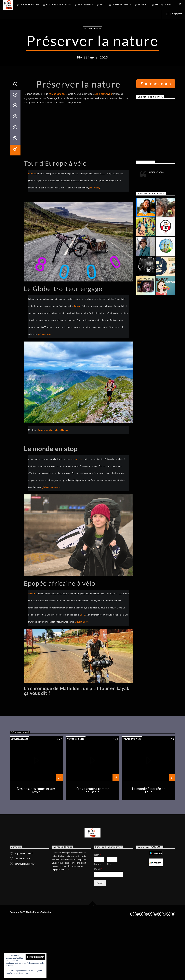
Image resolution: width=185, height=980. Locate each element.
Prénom (97, 921)
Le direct (174, 14)
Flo (111, 151)
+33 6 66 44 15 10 (23, 916)
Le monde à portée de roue (149, 847)
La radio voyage (29, 5)
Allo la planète (101, 151)
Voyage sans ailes (92, 57)
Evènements (85, 5)
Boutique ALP (163, 5)
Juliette (79, 516)
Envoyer (100, 940)
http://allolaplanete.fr (24, 910)
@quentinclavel (82, 679)
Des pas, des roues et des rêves (36, 847)
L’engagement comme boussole (92, 847)
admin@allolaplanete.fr (25, 921)
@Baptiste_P (95, 245)
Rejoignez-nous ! (60, 927)
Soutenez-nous (122, 5)
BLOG (103, 5)
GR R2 (83, 672)
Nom (97, 912)
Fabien (77, 363)
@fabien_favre (45, 391)
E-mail (98, 926)
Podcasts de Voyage (59, 5)
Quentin (32, 651)
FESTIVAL (143, 5)
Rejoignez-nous (146, 219)
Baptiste (32, 231)
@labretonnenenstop (51, 544)
